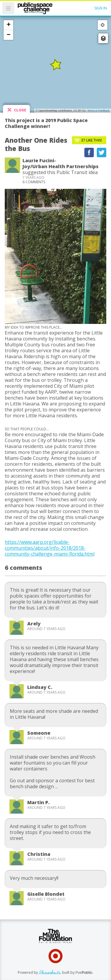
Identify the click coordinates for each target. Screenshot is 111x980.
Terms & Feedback (98, 111)
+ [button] (8, 25)
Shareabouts (50, 972)
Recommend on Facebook (89, 152)
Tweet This (102, 152)
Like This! (91, 140)
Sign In (101, 8)
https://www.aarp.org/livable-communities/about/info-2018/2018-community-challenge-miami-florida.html (50, 548)
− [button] (8, 35)
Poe (84, 973)
